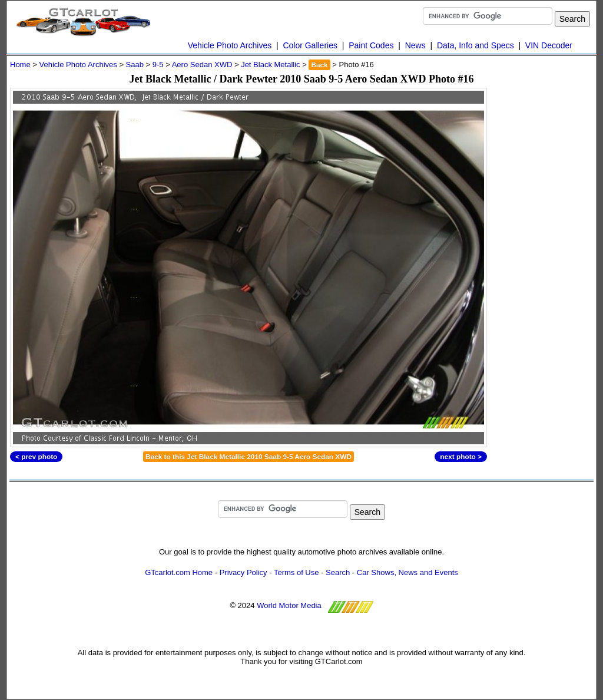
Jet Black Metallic (270, 65)
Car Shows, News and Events (407, 572)
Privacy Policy (243, 572)
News (415, 45)
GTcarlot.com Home (179, 572)
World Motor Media (289, 605)
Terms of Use (296, 572)
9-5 (158, 65)
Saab (135, 65)
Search (338, 572)
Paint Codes (371, 45)
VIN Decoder (549, 45)
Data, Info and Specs (476, 45)
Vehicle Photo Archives (230, 45)
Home (20, 65)
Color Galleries (310, 45)
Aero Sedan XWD (202, 65)
